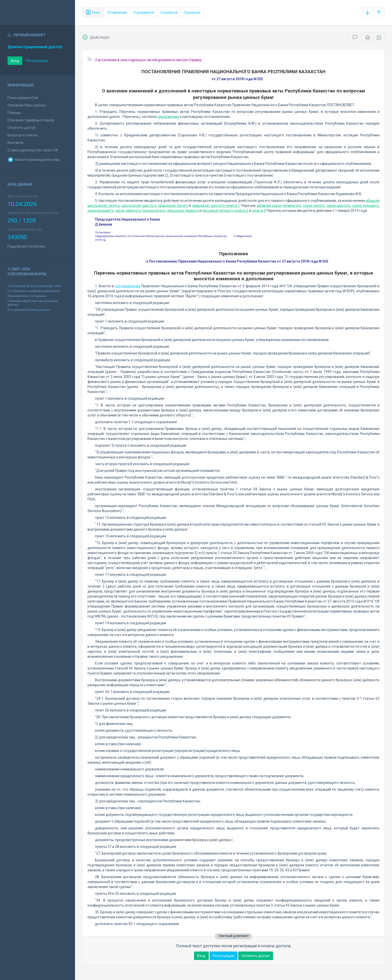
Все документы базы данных (28, 310)
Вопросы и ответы (22, 135)
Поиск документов (23, 98)
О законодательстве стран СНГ (33, 150)
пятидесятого (154, 211)
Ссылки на (169, 12)
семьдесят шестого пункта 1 (216, 206)
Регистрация (37, 61)
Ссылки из (192, 12)
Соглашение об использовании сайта (34, 286)
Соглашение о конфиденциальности (34, 291)
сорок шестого (338, 206)
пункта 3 (259, 211)
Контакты (15, 143)
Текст (93, 12)
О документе (144, 12)
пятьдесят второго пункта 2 (225, 211)
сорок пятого (314, 206)
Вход (15, 61)
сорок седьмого (365, 206)
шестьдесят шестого (139, 206)
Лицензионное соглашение (27, 296)
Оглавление (117, 12)
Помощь (14, 113)
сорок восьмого (100, 211)
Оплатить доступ (22, 128)
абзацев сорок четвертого (279, 206)
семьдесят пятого (173, 206)
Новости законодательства (33, 160)
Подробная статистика (26, 246)
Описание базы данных (27, 105)
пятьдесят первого (183, 211)
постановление (127, 286)
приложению (168, 117)
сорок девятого (128, 211)
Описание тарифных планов (31, 120)
